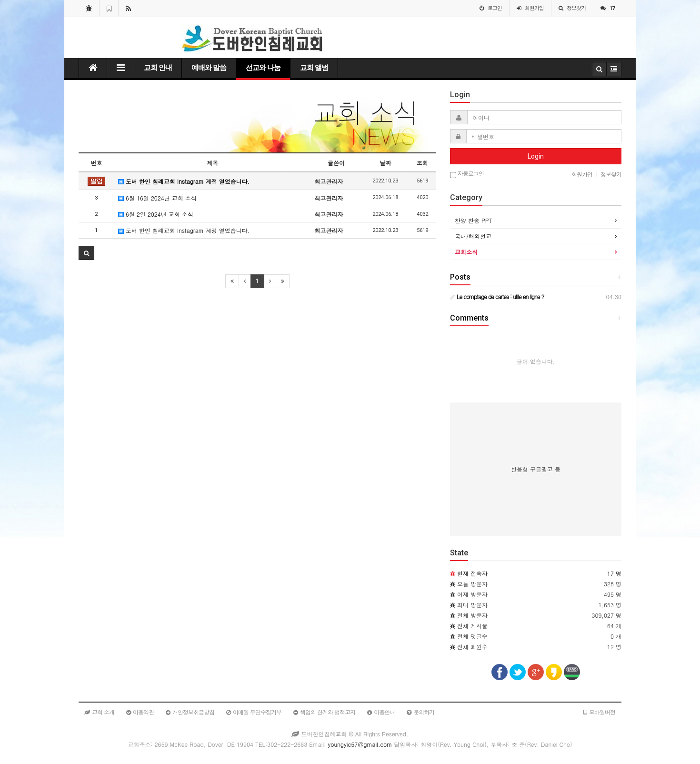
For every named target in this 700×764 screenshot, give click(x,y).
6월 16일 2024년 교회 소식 (157, 198)
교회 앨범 (314, 68)
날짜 (385, 163)
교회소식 (466, 252)
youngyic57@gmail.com (360, 744)
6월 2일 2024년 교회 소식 (156, 214)
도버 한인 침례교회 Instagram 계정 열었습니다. (184, 181)
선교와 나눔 (263, 68)
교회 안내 (158, 68)
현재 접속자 (472, 573)
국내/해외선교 (473, 236)
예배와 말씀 (209, 68)
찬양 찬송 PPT (473, 220)
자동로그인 (467, 174)
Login (536, 156)
